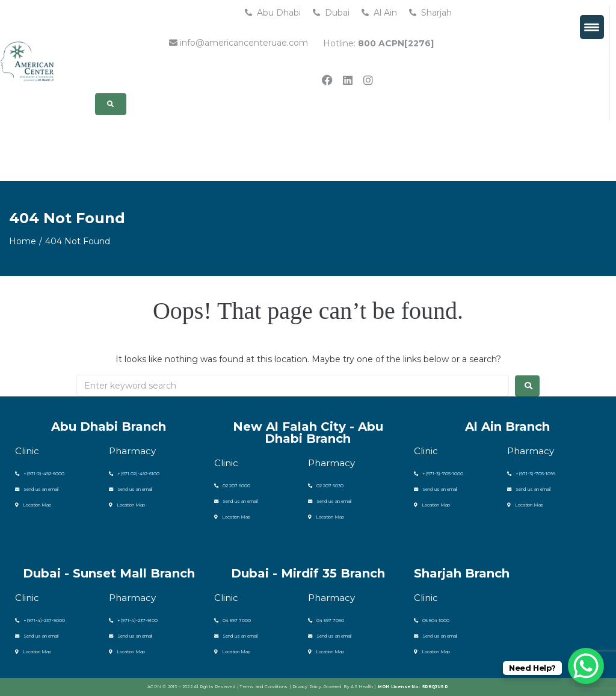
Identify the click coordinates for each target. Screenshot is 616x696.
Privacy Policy (307, 687)
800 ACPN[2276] (396, 43)
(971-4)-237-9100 (137, 621)
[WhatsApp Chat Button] (586, 666)
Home (23, 241)
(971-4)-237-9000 (44, 621)
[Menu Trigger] (592, 27)
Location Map (33, 505)
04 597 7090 (325, 621)
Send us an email (37, 489)
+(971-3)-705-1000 (436, 474)
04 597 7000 (231, 621)
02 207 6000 (230, 486)
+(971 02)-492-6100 (132, 474)
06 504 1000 (430, 621)
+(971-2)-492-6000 (38, 474)
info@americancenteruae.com (239, 43)
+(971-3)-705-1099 (529, 474)
